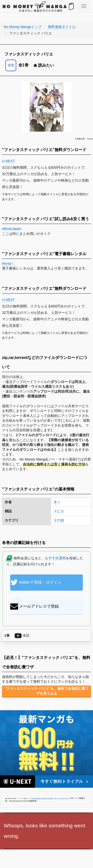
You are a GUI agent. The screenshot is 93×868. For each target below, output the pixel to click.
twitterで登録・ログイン (36, 582)
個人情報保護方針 (37, 798)
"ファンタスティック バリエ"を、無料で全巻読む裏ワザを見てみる (46, 691)
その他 (59, 520)
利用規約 (45, 798)
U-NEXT (9, 161)
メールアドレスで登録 (34, 606)
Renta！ (8, 264)
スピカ (59, 511)
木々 (57, 502)
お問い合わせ (65, 798)
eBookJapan (12, 229)
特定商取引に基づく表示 (54, 798)
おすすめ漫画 (55, 558)
